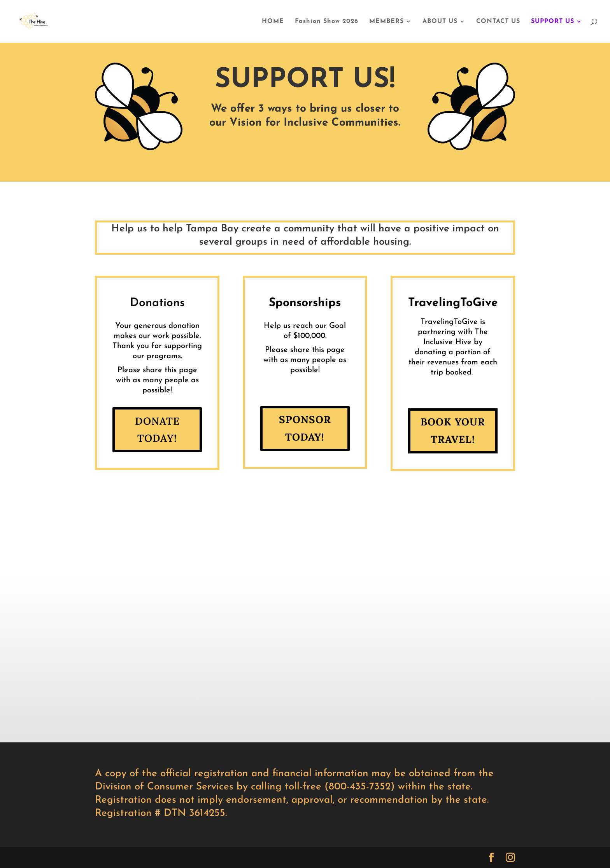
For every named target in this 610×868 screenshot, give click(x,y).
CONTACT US (498, 22)
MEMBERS (387, 22)
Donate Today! (157, 430)
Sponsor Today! (305, 428)
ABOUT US (440, 22)
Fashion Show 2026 (327, 22)
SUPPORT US (553, 22)
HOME (273, 22)
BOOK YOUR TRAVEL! (453, 430)
